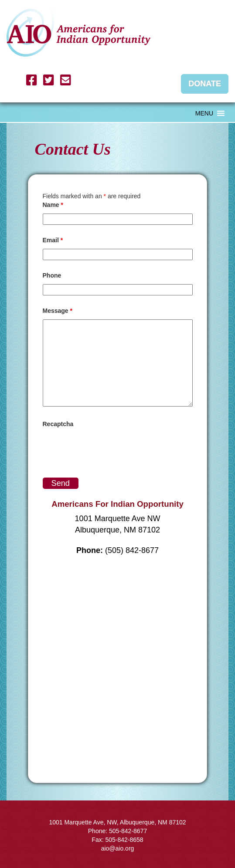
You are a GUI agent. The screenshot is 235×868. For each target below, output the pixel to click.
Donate (205, 84)
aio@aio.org (118, 848)
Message (58, 311)
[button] (204, 113)
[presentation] (109, 450)
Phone (52, 275)
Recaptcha (58, 424)
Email (53, 240)
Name (53, 205)
